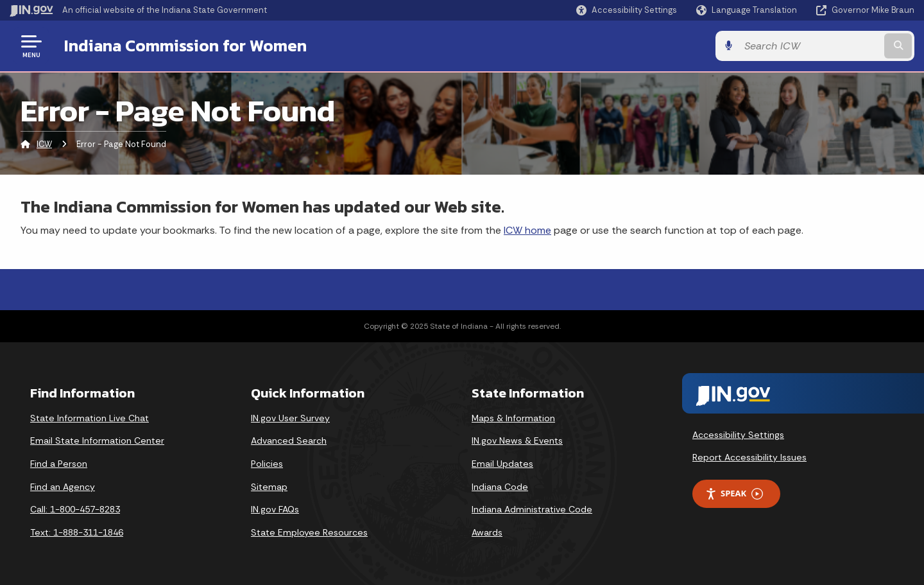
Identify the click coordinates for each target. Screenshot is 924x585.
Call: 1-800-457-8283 (75, 509)
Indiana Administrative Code (532, 509)
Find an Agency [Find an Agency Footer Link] (63, 487)
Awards (487, 532)
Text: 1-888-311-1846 (77, 532)
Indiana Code (500, 487)
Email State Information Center (97, 441)
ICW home (527, 230)
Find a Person (59, 464)
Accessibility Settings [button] (738, 435)
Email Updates (502, 464)
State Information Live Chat (90, 418)
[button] (627, 10)
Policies (267, 464)
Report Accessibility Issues (749, 457)
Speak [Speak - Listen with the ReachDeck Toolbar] (734, 493)
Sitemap (269, 487)
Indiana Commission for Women (185, 46)
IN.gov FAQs (275, 509)
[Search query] (810, 46)
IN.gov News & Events (517, 441)
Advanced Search (289, 441)
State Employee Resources (309, 532)
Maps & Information (513, 418)
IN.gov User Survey (290, 418)
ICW (44, 144)
